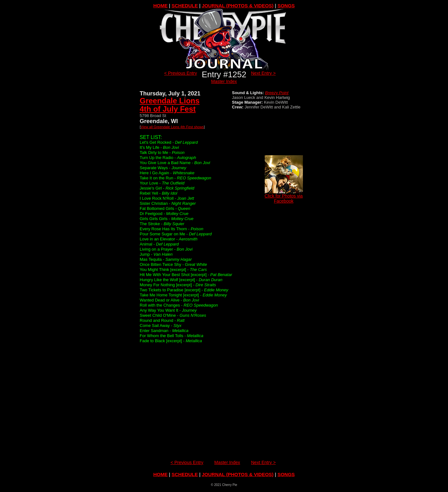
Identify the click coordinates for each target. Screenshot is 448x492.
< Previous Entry (181, 73)
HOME (161, 6)
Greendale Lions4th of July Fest (170, 105)
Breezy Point (277, 93)
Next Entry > (263, 73)
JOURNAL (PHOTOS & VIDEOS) (238, 6)
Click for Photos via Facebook (284, 196)
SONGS (286, 6)
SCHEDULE (185, 6)
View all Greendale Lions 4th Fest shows (172, 127)
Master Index (224, 81)
